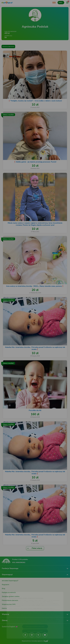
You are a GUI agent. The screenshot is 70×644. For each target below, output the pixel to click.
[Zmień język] (5, 590)
